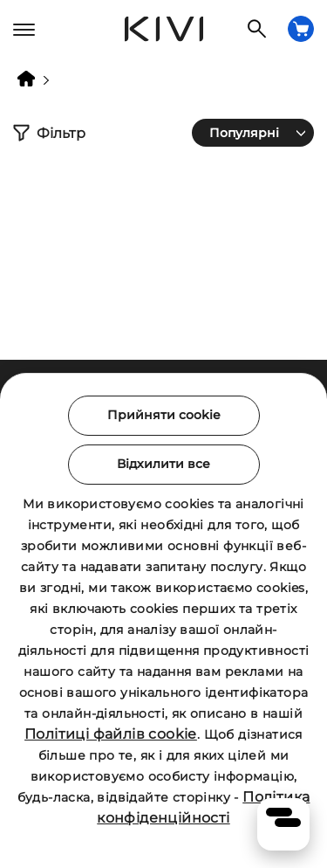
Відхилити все (163, 464)
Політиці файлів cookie (111, 734)
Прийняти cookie (164, 415)
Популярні (244, 133)
